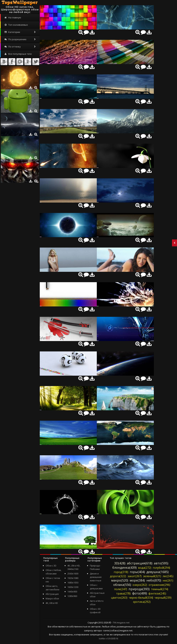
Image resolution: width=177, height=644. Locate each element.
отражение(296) (159, 585)
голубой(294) (161, 568)
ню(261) (168, 580)
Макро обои (52, 598)
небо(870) (154, 580)
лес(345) (168, 576)
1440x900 (72, 592)
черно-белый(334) (141, 598)
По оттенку (20, 47)
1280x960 (72, 596)
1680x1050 (73, 583)
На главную (13, 17)
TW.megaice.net (121, 623)
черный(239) (163, 598)
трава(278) (123, 593)
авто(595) (161, 563)
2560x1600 (73, 574)
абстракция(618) (140, 563)
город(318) (121, 572)
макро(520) (120, 580)
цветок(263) (119, 598)
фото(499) (140, 593)
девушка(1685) (157, 572)
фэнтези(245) (157, 593)
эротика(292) (142, 602)
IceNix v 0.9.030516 (108, 638)
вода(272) (145, 568)
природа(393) (139, 589)
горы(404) (137, 572)
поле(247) (121, 589)
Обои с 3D (51, 566)
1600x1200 (73, 587)
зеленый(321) (152, 576)
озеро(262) (140, 585)
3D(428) (120, 563)
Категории (20, 32)
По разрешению (20, 39)
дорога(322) (118, 576)
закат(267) (135, 576)
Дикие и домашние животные (96, 577)
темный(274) (160, 589)
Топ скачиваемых (16, 25)
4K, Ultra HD (52, 603)
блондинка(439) (124, 567)
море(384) (137, 580)
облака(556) (122, 585)
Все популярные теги (18, 54)
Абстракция (52, 594)
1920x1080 (73, 578)
